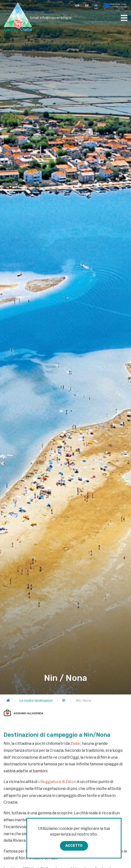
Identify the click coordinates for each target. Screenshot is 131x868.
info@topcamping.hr (56, 18)
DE (87, 5)
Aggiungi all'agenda (28, 713)
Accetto (74, 846)
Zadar (75, 744)
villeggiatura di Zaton (57, 782)
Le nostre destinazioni (36, 700)
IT (96, 5)
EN (77, 5)
